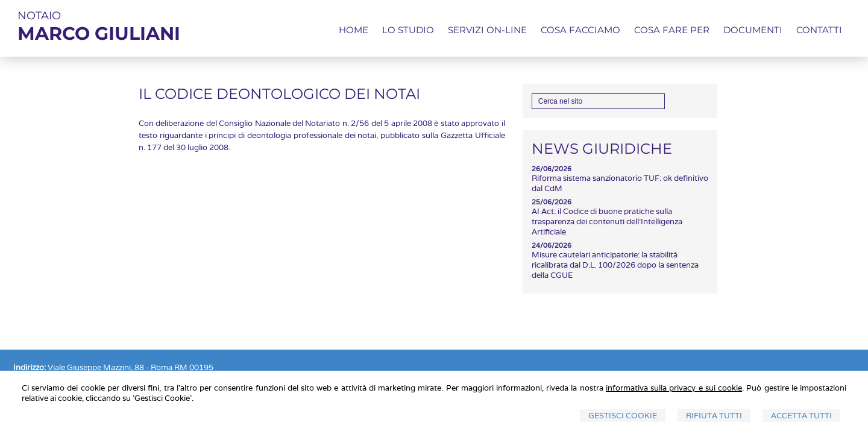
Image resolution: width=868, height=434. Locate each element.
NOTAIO (39, 16)
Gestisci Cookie (623, 416)
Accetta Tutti (801, 416)
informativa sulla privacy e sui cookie (674, 388)
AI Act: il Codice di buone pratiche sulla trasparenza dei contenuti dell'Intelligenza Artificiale (607, 222)
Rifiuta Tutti (714, 416)
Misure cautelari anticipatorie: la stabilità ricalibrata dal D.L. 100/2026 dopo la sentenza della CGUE (615, 265)
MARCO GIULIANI (99, 33)
